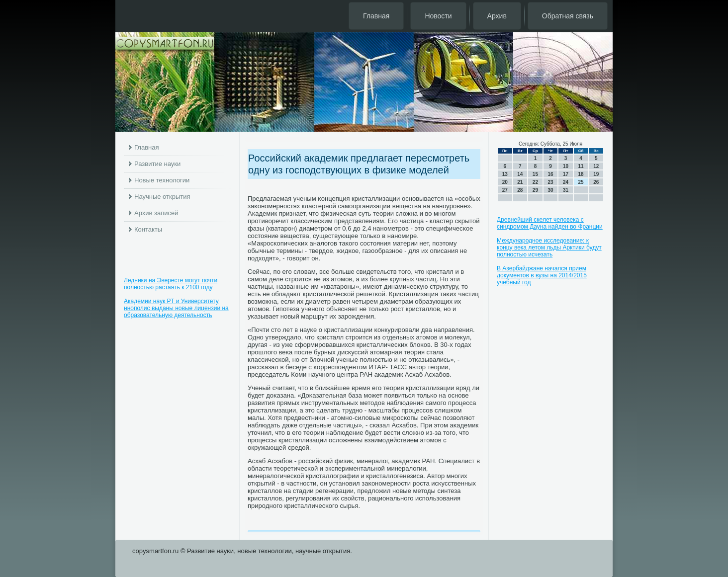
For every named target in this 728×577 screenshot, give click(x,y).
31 (566, 190)
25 (581, 182)
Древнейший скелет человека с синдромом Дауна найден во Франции (550, 223)
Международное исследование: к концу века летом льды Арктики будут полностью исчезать (549, 247)
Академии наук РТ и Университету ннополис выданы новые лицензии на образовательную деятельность (176, 308)
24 (566, 182)
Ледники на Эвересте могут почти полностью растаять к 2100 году (171, 284)
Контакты (148, 229)
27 (505, 190)
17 (566, 174)
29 (535, 190)
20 (505, 182)
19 (596, 174)
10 (566, 166)
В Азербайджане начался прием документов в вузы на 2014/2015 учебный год (542, 275)
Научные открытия (162, 197)
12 (596, 166)
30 (550, 190)
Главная (376, 16)
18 (581, 174)
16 (550, 174)
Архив (497, 16)
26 (596, 182)
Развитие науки (157, 164)
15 (535, 174)
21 (520, 182)
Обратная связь (568, 16)
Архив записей (156, 213)
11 (581, 166)
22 (535, 182)
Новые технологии (162, 180)
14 (520, 174)
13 (505, 174)
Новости (438, 16)
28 (520, 190)
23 (550, 182)
